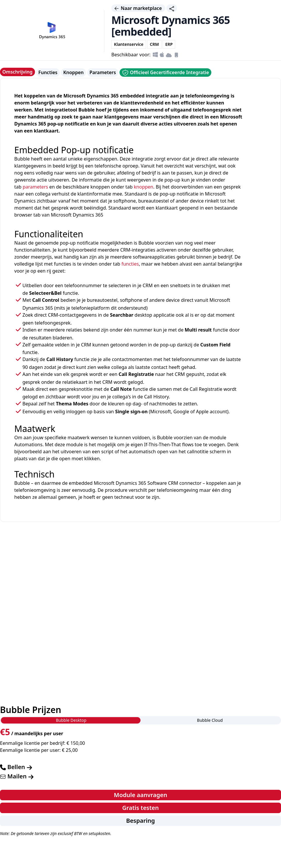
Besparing (141, 821)
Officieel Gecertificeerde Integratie (165, 73)
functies (130, 264)
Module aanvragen (141, 795)
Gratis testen (140, 808)
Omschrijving (17, 72)
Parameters (103, 72)
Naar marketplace (138, 8)
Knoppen (73, 72)
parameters (35, 187)
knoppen (144, 187)
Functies (48, 72)
